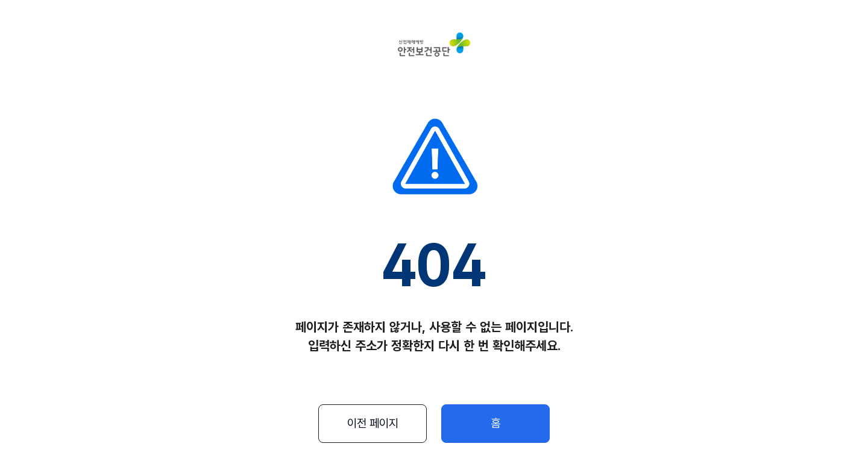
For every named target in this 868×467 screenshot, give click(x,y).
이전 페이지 (373, 423)
